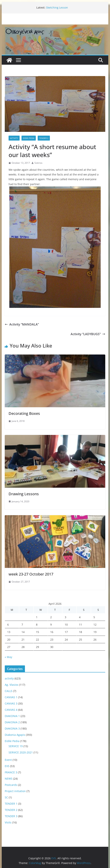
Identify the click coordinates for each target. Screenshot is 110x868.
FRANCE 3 (11, 772)
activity (14, 138)
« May (8, 657)
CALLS (9, 691)
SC (6, 797)
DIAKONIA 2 (12, 722)
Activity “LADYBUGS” (88, 334)
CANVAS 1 (11, 697)
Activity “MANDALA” (22, 324)
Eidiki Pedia (29, 138)
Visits (8, 822)
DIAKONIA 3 (12, 728)
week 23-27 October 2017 (31, 574)
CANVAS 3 (11, 703)
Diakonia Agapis (15, 735)
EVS (7, 766)
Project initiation (15, 791)
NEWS (9, 779)
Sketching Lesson (57, 7)
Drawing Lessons (24, 494)
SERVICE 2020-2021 (21, 752)
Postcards (11, 785)
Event (8, 760)
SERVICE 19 (16, 746)
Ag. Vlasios (12, 685)
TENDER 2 (44, 138)
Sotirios (38, 163)
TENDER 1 (11, 804)
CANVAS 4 (11, 710)
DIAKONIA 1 (12, 716)
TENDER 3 (11, 816)
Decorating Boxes (24, 413)
